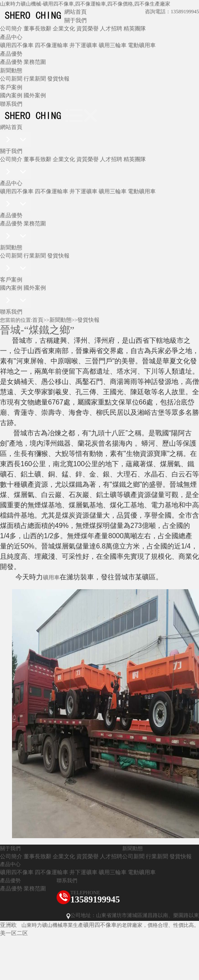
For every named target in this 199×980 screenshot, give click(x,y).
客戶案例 (11, 87)
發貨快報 (58, 79)
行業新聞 (35, 79)
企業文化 (64, 28)
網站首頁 (75, 12)
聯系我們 (11, 104)
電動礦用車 (142, 45)
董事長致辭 (38, 28)
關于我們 (75, 20)
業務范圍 (35, 62)
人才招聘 (111, 28)
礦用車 (51, 577)
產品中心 (11, 37)
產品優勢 (11, 54)
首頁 (38, 320)
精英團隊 (135, 28)
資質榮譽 (87, 28)
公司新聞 (11, 79)
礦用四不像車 (17, 45)
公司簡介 (11, 28)
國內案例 (11, 95)
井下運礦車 (83, 45)
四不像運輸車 (51, 45)
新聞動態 (11, 70)
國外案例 (35, 95)
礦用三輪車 (113, 45)
